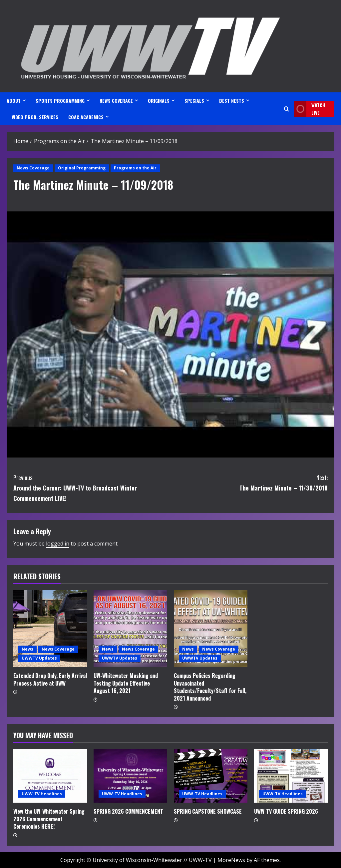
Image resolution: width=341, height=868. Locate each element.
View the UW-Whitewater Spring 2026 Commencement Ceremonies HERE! (49, 819)
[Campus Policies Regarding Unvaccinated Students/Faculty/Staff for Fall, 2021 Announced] (211, 629)
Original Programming (82, 168)
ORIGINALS (159, 101)
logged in (58, 544)
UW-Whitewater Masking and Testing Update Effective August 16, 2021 (126, 683)
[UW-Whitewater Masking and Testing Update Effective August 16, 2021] (130, 629)
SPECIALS (194, 101)
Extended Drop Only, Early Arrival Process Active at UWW (50, 679)
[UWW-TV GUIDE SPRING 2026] (291, 776)
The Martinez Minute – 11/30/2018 (249, 482)
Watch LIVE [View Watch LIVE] (310, 109)
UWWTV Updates (39, 658)
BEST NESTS (232, 101)
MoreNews (231, 860)
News (27, 649)
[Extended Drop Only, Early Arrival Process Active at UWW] (50, 629)
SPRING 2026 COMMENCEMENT (128, 811)
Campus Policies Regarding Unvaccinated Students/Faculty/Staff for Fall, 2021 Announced (210, 687)
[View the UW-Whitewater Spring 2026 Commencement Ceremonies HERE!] (50, 776)
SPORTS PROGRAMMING (60, 101)
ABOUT (14, 101)
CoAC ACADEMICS (86, 117)
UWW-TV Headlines (42, 794)
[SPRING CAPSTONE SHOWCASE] (211, 776)
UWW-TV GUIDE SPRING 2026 (286, 811)
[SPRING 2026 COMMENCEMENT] (130, 776)
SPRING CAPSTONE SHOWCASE (208, 811)
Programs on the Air (135, 168)
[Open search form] (287, 109)
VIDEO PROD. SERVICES (35, 117)
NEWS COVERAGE (116, 101)
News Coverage (33, 168)
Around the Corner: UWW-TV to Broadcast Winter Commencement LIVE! (92, 487)
